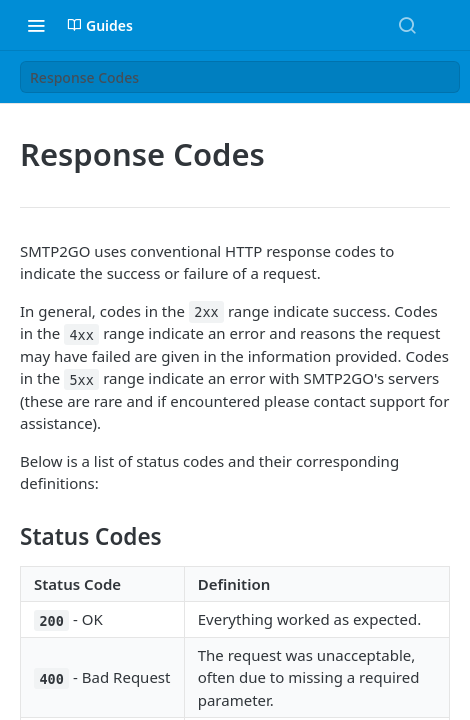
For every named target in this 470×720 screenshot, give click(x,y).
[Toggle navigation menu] (36, 25)
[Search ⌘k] (407, 25)
